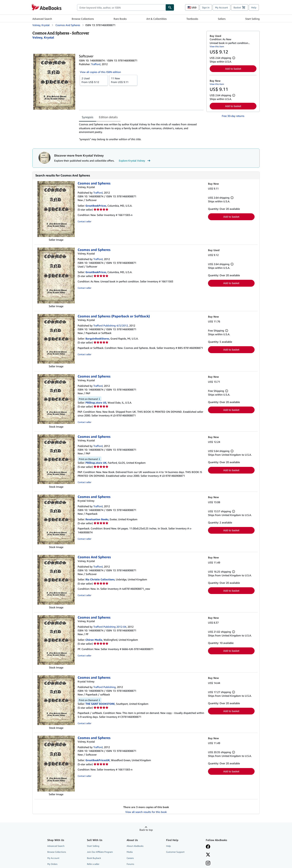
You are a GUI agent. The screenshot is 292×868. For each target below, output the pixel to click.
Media (130, 852)
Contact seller (84, 221)
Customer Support (175, 852)
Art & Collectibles (157, 19)
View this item (217, 46)
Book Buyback (94, 858)
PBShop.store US (96, 403)
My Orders (52, 864)
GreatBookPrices (96, 206)
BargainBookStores (97, 339)
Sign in (206, 7)
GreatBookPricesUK (98, 760)
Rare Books (120, 19)
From (94, 80)
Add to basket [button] (233, 69)
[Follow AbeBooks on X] (208, 855)
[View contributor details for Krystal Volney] (43, 37)
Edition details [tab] (108, 117)
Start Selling (252, 19)
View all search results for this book (146, 812)
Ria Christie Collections (100, 579)
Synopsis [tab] (88, 117)
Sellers (222, 19)
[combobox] (121, 7)
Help (254, 7)
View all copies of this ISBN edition (100, 72)
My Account (222, 7)
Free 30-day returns (233, 116)
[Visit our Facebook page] (208, 847)
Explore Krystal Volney (135, 161)
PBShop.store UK (96, 463)
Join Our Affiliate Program (100, 852)
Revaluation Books (97, 519)
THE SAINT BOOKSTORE (100, 704)
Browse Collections (83, 19)
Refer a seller (93, 864)
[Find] (170, 7)
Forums (130, 864)
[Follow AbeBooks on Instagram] (208, 864)
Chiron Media (94, 640)
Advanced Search (42, 19)
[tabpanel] (141, 132)
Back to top (146, 830)
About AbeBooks (135, 846)
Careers (130, 858)
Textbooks (192, 19)
